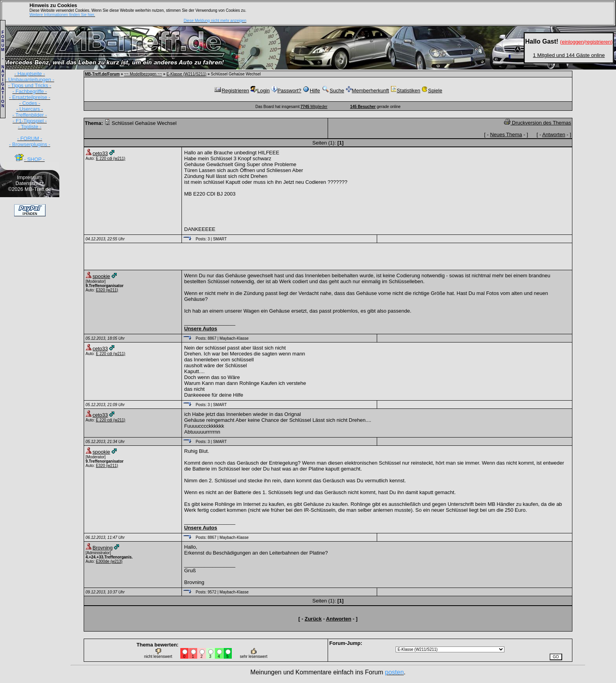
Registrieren (231, 91)
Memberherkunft (368, 91)
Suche (333, 91)
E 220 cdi (104, 158)
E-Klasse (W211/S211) (187, 74)
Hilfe (311, 91)
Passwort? (286, 91)
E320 (100, 290)
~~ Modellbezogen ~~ (143, 74)
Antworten (554, 135)
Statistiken (405, 91)
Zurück (313, 619)
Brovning (103, 548)
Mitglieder (314, 107)
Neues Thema (506, 135)
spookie (102, 276)
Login (260, 91)
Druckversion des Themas (537, 123)
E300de (103, 561)
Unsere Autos (201, 329)
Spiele (432, 91)
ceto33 (100, 153)
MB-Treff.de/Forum (102, 74)
